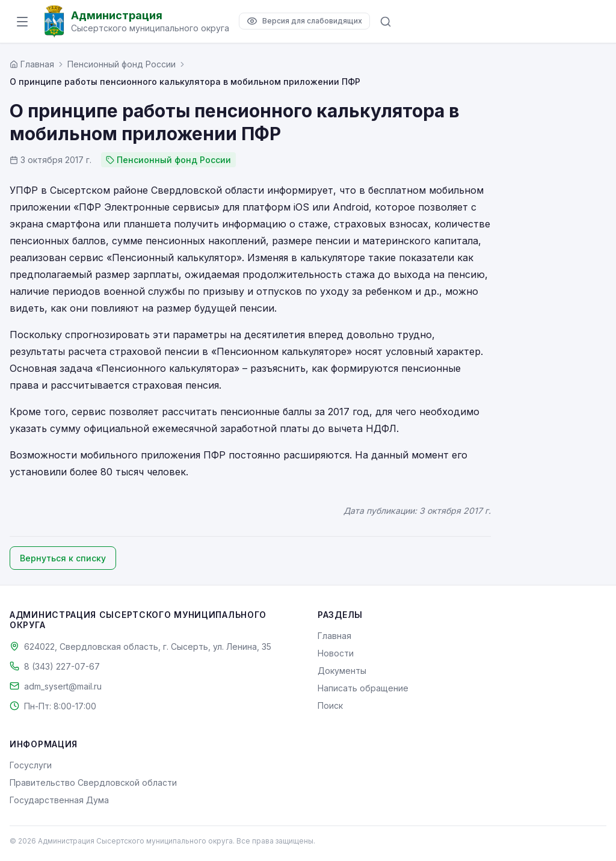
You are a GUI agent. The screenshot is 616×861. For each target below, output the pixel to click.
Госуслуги (31, 765)
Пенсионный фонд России (122, 64)
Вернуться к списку (63, 558)
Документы (342, 671)
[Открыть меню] (22, 22)
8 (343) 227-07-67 (62, 666)
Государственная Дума (59, 800)
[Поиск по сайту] (386, 22)
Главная (334, 636)
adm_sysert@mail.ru (63, 686)
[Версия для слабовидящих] (304, 21)
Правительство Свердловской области (93, 782)
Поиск (330, 705)
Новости (336, 653)
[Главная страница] (32, 64)
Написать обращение (363, 688)
